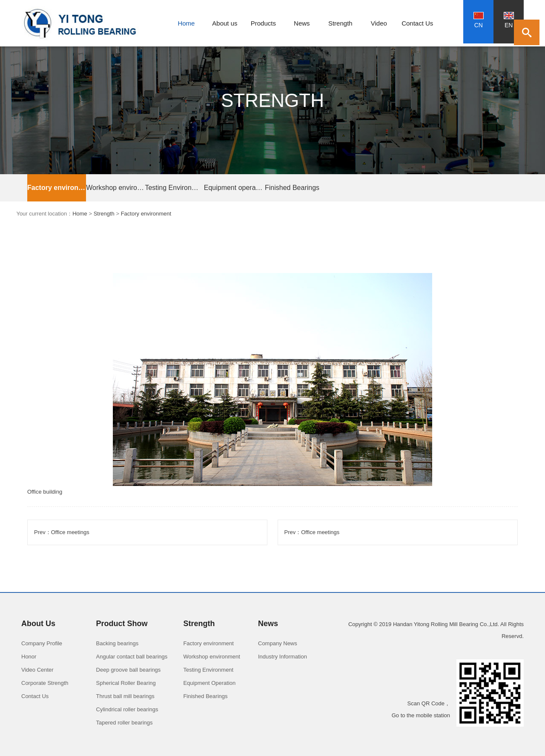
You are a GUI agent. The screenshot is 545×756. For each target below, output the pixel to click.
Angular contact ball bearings (132, 657)
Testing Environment (174, 188)
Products (263, 23)
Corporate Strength (45, 683)
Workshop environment (115, 188)
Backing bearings (118, 643)
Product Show (122, 624)
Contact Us (417, 23)
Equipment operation (233, 188)
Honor (29, 657)
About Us (38, 624)
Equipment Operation (209, 683)
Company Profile (42, 643)
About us (225, 23)
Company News (278, 643)
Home (186, 23)
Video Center (37, 670)
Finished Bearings (292, 188)
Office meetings (70, 532)
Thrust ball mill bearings (125, 696)
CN (479, 20)
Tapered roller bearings (125, 723)
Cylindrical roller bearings (127, 709)
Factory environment (57, 188)
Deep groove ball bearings (129, 670)
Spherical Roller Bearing (126, 683)
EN (509, 20)
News (302, 23)
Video (379, 23)
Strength (340, 23)
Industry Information (283, 657)
